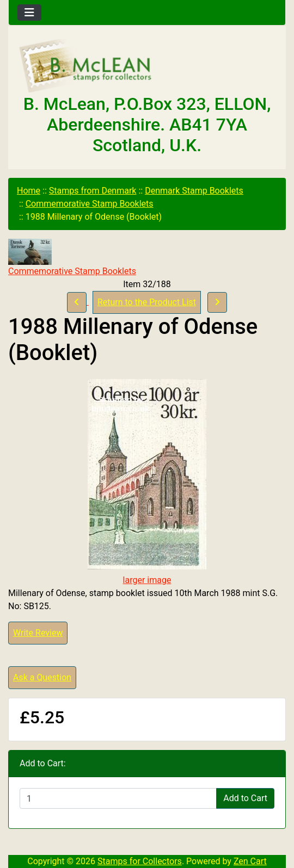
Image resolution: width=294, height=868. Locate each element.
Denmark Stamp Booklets (194, 191)
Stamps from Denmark (93, 191)
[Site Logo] (147, 66)
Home (29, 191)
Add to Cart (245, 798)
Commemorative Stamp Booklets (90, 204)
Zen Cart (250, 861)
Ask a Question (42, 677)
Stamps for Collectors (140, 861)
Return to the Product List (147, 302)
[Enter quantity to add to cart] (118, 798)
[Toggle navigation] (29, 13)
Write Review (38, 633)
